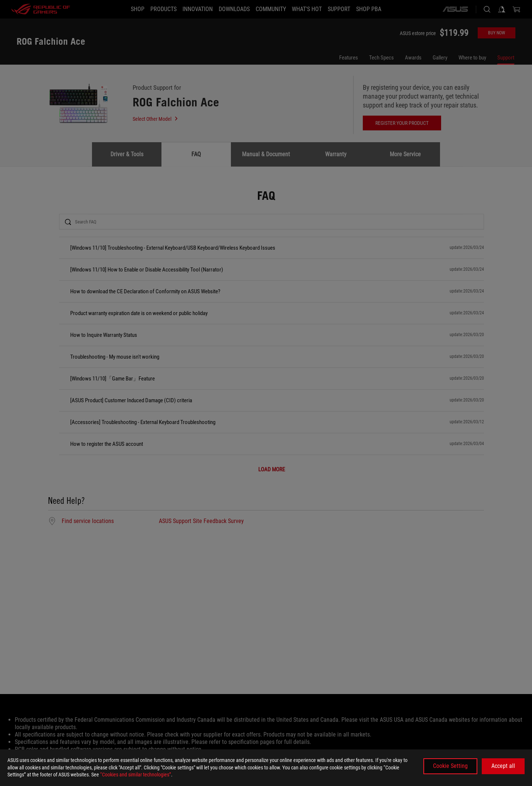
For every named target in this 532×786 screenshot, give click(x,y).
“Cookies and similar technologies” (136, 775)
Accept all (503, 766)
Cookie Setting (450, 766)
